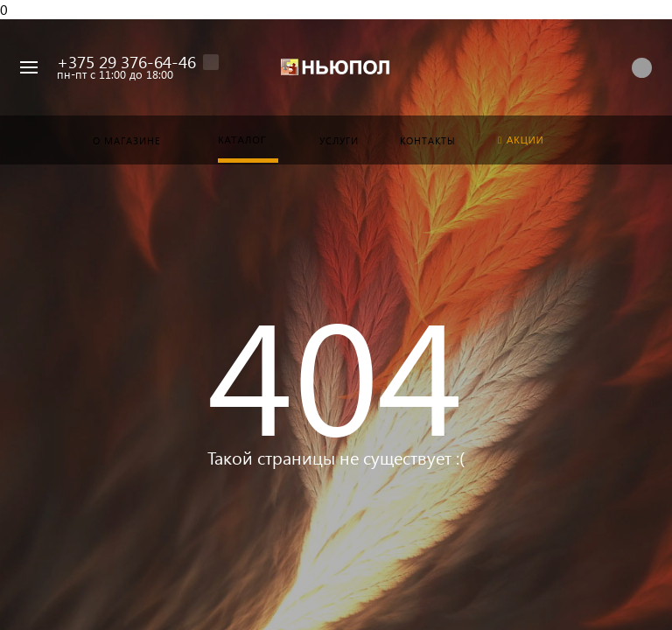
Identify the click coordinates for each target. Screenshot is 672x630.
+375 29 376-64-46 (126, 62)
